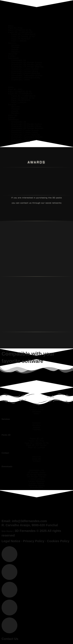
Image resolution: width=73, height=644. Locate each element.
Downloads (13, 58)
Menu (11, 26)
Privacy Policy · (35, 541)
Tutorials (15, 47)
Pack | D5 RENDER (21, 39)
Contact (12, 56)
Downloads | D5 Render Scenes (27, 62)
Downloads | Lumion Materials (26, 73)
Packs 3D (6, 435)
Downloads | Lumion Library (25, 71)
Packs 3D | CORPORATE (20, 32)
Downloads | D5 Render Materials (27, 67)
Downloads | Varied (21, 80)
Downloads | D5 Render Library (26, 65)
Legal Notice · (12, 541)
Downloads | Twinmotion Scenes (27, 75)
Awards (15, 49)
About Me (13, 54)
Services (12, 43)
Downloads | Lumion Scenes (25, 69)
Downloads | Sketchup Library (26, 78)
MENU (5, 401)
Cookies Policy (58, 541)
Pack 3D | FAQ (15, 28)
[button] (36, 85)
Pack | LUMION (19, 41)
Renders (15, 52)
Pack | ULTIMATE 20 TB (20, 30)
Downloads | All (19, 60)
